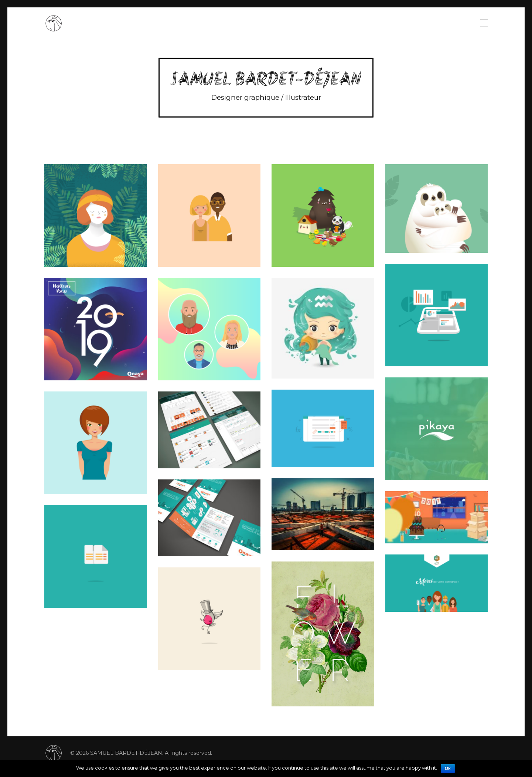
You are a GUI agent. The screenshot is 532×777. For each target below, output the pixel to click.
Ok (448, 768)
